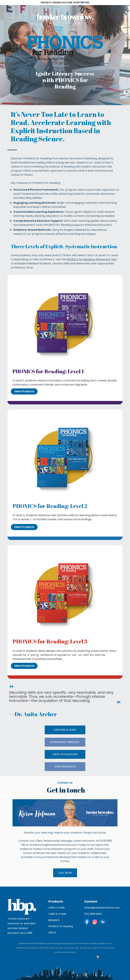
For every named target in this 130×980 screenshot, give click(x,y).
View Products (24, 391)
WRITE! (52, 933)
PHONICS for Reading (61, 926)
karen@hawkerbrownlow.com (58, 845)
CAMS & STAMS (57, 914)
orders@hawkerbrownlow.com (102, 908)
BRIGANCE (54, 920)
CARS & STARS (57, 908)
